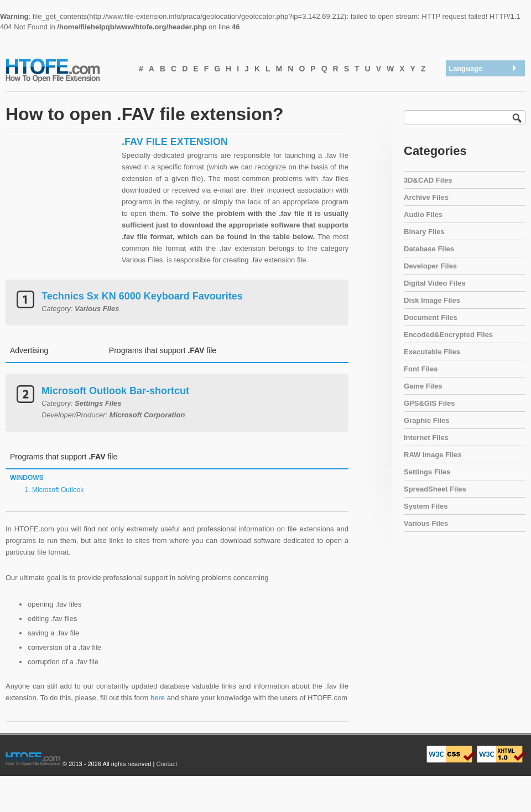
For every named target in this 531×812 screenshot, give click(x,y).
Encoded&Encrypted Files (448, 335)
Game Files (423, 386)
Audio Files (423, 214)
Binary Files (424, 232)
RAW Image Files (433, 455)
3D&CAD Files (428, 180)
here (158, 698)
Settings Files (427, 472)
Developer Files (430, 266)
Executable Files (432, 352)
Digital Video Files (435, 283)
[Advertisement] (61, 205)
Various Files (426, 523)
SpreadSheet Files (435, 489)
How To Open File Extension (65, 70)
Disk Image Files (432, 300)
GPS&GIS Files (429, 403)
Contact (166, 764)
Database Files (429, 249)
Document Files (431, 317)
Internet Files (426, 438)
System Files (426, 506)
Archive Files (426, 197)
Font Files (421, 369)
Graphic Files (426, 420)
